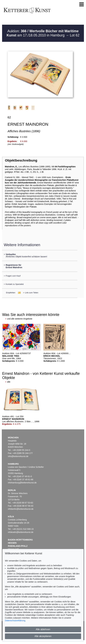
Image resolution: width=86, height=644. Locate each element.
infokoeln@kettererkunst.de (21, 532)
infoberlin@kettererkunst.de (21, 509)
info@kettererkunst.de (18, 456)
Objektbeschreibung (21, 160)
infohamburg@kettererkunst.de (22, 483)
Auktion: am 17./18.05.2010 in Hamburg (43, 33)
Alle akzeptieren (43, 636)
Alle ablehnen (43, 629)
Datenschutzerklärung (15, 621)
